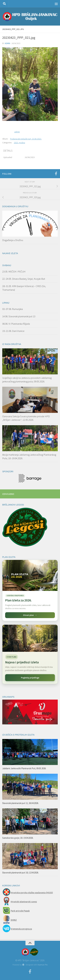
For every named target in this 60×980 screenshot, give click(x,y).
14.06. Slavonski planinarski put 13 (19, 316)
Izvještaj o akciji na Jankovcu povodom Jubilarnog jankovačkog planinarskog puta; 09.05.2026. (27, 380)
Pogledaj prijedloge (30, 678)
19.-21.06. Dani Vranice (13, 331)
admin (7, 43)
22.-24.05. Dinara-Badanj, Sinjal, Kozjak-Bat (24, 279)
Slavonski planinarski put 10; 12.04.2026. (20, 873)
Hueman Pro (43, 965)
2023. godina (19, 143)
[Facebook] (56, 174)
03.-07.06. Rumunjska (13, 309)
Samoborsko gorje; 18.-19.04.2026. (18, 838)
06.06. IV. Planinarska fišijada (16, 324)
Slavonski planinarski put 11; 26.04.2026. (20, 803)
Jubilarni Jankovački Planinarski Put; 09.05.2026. (24, 768)
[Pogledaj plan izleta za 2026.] (30, 590)
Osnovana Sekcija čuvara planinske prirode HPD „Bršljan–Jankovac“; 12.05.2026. (26, 418)
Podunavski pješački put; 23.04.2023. (26, 139)
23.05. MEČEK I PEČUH (14, 272)
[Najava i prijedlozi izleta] (30, 638)
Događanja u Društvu (13, 240)
